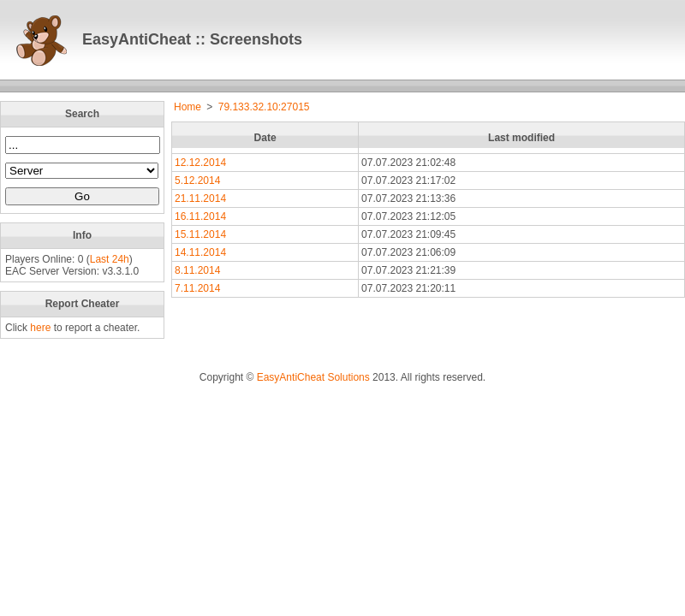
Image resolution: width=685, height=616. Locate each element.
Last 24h (110, 259)
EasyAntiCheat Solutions (313, 377)
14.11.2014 (200, 252)
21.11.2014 (200, 198)
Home (188, 107)
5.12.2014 (197, 181)
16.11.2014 (200, 216)
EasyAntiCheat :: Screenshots (192, 39)
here (40, 328)
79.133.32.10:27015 (264, 107)
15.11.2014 (200, 234)
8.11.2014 (197, 270)
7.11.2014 (197, 288)
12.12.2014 (200, 163)
